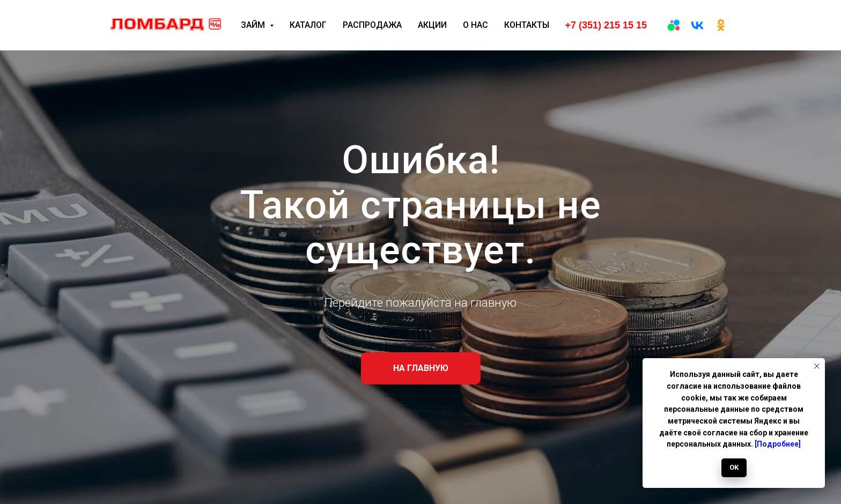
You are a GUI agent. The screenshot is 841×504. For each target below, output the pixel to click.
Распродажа (372, 25)
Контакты (527, 25)
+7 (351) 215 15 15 (606, 25)
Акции (432, 25)
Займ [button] (254, 25)
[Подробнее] (778, 444)
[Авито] (674, 25)
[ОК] (721, 25)
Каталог (308, 25)
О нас (475, 25)
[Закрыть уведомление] (817, 366)
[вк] (697, 25)
